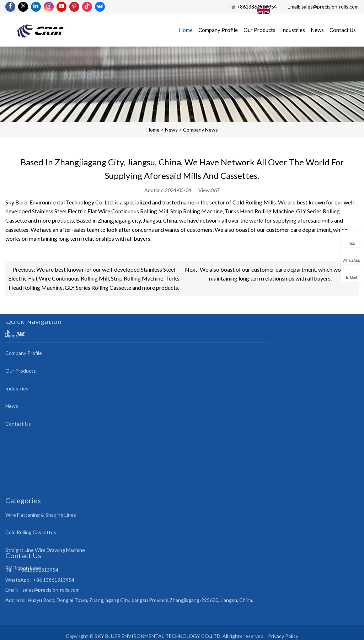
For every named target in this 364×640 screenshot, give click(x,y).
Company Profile (218, 30)
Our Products (259, 30)
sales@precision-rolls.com (330, 7)
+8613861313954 (257, 7)
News (317, 30)
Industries (293, 30)
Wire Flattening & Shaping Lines (41, 532)
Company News (200, 130)
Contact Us (343, 30)
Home (186, 30)
